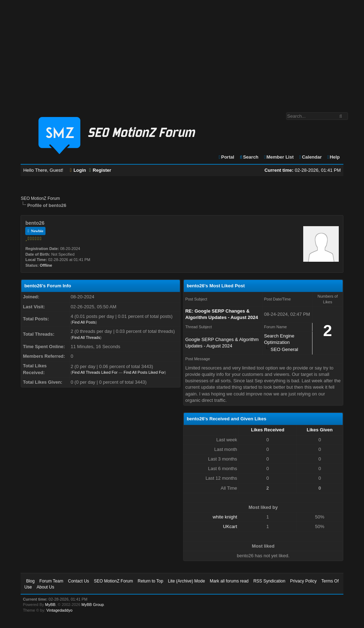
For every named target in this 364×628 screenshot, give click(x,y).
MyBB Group (93, 605)
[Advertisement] (182, 53)
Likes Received (268, 430)
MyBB (50, 605)
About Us (45, 587)
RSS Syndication (269, 581)
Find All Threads (86, 337)
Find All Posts (84, 322)
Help (333, 157)
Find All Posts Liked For (144, 372)
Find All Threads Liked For (95, 372)
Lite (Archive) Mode (187, 581)
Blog (30, 581)
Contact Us (78, 581)
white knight (225, 517)
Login (78, 170)
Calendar (310, 157)
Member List (279, 157)
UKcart (230, 526)
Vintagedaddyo (60, 610)
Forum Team (51, 581)
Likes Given (320, 430)
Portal (226, 157)
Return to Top (150, 581)
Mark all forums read (229, 581)
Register (100, 170)
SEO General (284, 349)
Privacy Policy (303, 581)
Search (249, 157)
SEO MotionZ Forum (40, 198)
